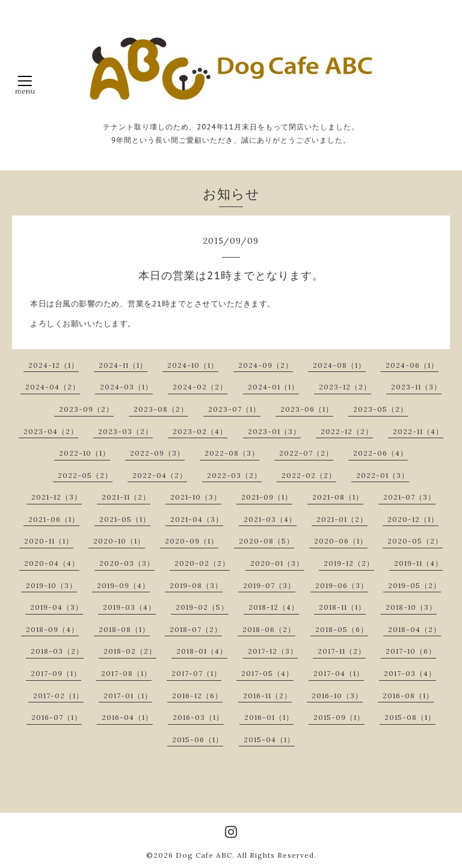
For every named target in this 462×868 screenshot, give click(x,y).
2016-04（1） (127, 717)
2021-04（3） (197, 519)
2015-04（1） (269, 739)
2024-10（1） (193, 365)
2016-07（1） (57, 717)
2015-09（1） (339, 717)
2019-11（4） (418, 563)
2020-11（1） (49, 541)
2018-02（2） (130, 651)
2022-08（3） (232, 453)
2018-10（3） (411, 607)
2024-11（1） (123, 365)
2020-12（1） (413, 519)
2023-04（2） (51, 431)
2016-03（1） (198, 717)
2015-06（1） (198, 739)
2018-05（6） (342, 629)
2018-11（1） (342, 607)
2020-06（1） (341, 541)
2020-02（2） (202, 563)
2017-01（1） (128, 696)
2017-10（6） (411, 651)
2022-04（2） (160, 475)
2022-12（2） (347, 431)
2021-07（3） (409, 497)
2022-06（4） (380, 453)
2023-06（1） (307, 409)
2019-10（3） (51, 585)
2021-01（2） (342, 519)
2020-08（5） (266, 541)
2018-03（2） (57, 651)
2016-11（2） (267, 696)
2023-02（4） (200, 431)
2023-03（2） (125, 431)
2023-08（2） (161, 409)
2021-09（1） (267, 497)
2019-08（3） (196, 585)
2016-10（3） (337, 696)
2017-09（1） (56, 673)
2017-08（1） (126, 673)
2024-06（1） (412, 365)
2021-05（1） (125, 519)
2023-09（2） (86, 409)
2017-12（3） (273, 651)
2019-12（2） (349, 563)
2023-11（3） (416, 387)
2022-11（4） (418, 431)
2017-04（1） (339, 673)
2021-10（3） (196, 497)
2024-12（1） (54, 365)
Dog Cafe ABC (204, 855)
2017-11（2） (342, 651)
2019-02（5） (202, 607)
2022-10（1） (85, 453)
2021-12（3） (57, 497)
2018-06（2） (269, 629)
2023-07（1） (234, 409)
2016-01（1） (269, 717)
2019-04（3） (57, 607)
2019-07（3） (269, 585)
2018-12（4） (274, 607)
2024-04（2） (53, 387)
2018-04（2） (414, 629)
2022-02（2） (309, 475)
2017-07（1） (196, 673)
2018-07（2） (196, 629)
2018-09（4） (52, 629)
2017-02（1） (58, 696)
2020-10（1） (119, 541)
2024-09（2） (266, 365)
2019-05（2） (414, 585)
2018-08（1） (124, 629)
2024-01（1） (273, 387)
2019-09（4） (123, 585)
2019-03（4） (129, 607)
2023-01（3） (274, 431)
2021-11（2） (126, 497)
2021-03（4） (270, 519)
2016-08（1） (408, 696)
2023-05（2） (380, 409)
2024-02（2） (200, 387)
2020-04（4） (52, 563)
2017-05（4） (267, 673)
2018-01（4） (202, 651)
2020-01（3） (277, 563)
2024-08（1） (339, 365)
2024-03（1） (126, 387)
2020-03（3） (127, 563)
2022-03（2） (234, 475)
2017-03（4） (410, 673)
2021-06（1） (54, 519)
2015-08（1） (410, 717)
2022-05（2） (85, 475)
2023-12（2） (345, 387)
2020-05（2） (415, 541)
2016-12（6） (197, 696)
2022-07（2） (306, 453)
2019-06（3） (342, 585)
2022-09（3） (157, 453)
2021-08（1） (338, 497)
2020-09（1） (192, 541)
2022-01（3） (383, 475)
